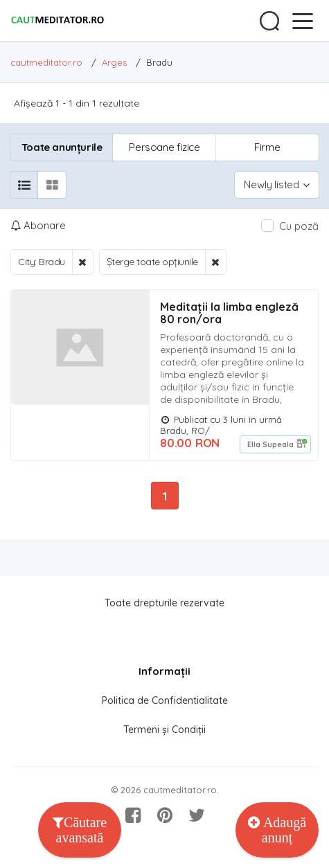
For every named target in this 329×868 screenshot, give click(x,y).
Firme (267, 147)
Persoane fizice (164, 147)
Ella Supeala (270, 444)
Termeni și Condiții (164, 730)
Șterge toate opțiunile (152, 262)
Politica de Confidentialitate (165, 700)
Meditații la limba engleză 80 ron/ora (229, 313)
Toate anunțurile (62, 147)
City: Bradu (42, 262)
